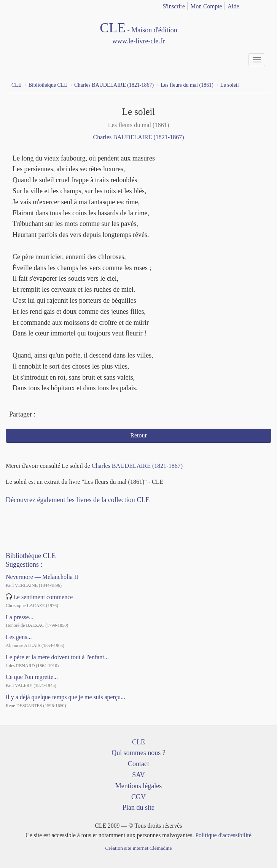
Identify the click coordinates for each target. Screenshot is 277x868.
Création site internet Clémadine (138, 848)
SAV (138, 775)
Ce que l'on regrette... (32, 677)
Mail (71, 415)
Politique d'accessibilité (223, 835)
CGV (138, 797)
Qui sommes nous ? (138, 753)
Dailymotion (43, 512)
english (267, 5)
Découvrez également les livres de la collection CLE (78, 500)
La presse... (20, 617)
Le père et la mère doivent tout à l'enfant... (57, 657)
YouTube (29, 512)
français (255, 5)
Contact (138, 764)
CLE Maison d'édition (138, 33)
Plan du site (138, 808)
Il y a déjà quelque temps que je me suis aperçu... (65, 697)
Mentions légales (138, 786)
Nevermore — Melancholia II (42, 577)
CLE (138, 742)
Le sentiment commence (43, 597)
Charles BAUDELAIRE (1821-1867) (138, 137)
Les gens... (19, 637)
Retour (138, 435)
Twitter (57, 415)
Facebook (43, 415)
